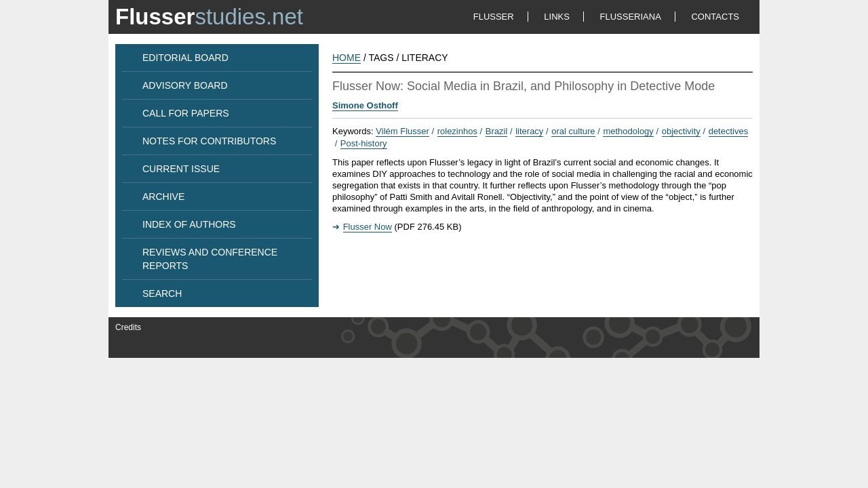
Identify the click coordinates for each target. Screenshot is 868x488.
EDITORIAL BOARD (185, 58)
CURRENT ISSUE (181, 169)
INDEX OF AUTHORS (189, 224)
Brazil (497, 131)
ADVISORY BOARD (185, 85)
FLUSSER (494, 17)
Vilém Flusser (402, 131)
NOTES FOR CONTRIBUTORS (209, 141)
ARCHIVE (163, 197)
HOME (347, 58)
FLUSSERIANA (631, 17)
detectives (729, 131)
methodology (628, 131)
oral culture (573, 131)
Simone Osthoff (365, 105)
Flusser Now (368, 227)
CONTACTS (715, 17)
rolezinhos (457, 131)
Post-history (364, 143)
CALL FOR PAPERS (186, 113)
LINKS (557, 17)
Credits (128, 327)
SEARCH (162, 293)
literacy (529, 131)
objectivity (681, 131)
